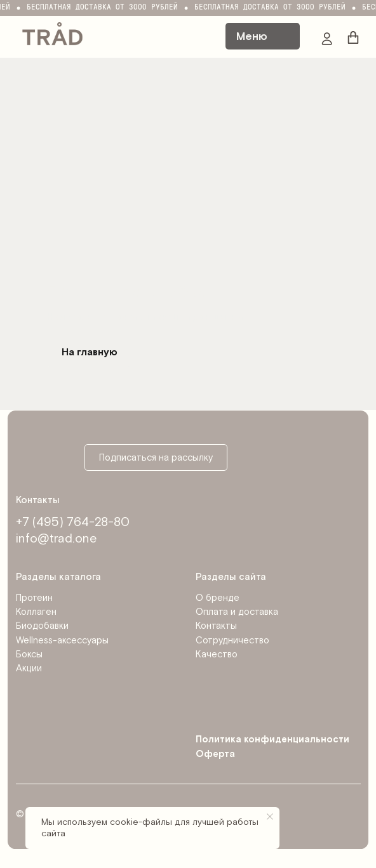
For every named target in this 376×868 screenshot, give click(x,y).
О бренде (218, 598)
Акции (29, 668)
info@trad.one (56, 539)
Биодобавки (42, 626)
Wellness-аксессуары (62, 641)
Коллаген (36, 612)
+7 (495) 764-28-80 (73, 522)
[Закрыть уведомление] (270, 817)
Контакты (216, 626)
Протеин (34, 598)
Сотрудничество (232, 641)
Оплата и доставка (237, 612)
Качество (217, 654)
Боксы (29, 654)
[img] (52, 33)
